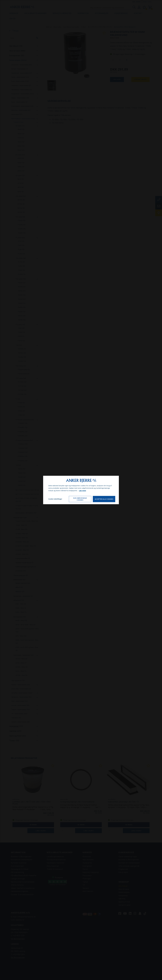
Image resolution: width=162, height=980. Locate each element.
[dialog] (81, 490)
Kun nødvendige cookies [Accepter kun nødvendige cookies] (80, 499)
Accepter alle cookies (104, 499)
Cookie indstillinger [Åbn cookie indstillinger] (55, 499)
